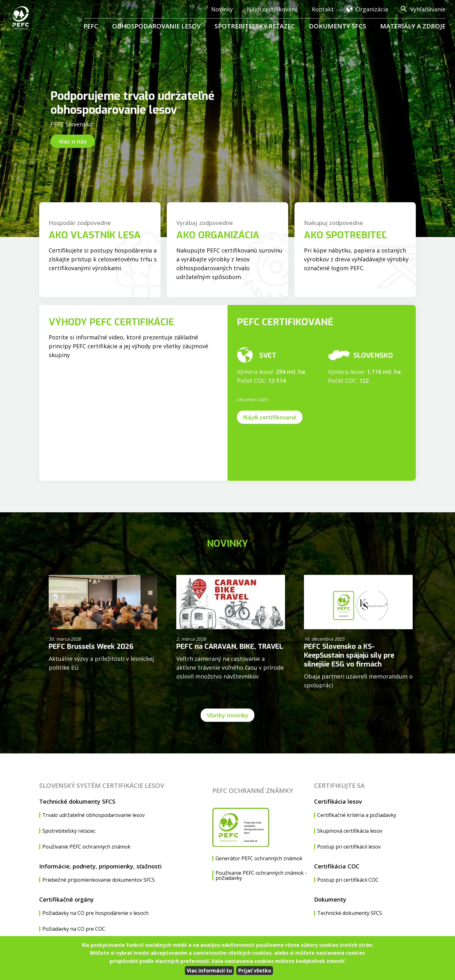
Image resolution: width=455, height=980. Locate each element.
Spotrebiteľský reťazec (255, 26)
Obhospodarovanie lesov (156, 26)
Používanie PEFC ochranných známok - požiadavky (261, 875)
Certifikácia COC (337, 866)
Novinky (222, 9)
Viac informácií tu (209, 971)
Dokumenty (330, 899)
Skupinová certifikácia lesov (350, 831)
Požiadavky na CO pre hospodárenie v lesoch (95, 913)
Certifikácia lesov (338, 801)
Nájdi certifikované (272, 9)
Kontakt (323, 9)
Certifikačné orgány (67, 899)
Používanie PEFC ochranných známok (86, 847)
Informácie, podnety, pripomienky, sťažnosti (100, 866)
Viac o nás (73, 141)
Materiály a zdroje (413, 26)
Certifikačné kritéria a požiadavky (357, 815)
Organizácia (372, 9)
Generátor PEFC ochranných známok (259, 858)
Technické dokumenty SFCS (77, 801)
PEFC (91, 26)
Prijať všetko (255, 971)
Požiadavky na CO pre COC (74, 929)
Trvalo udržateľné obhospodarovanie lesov (94, 815)
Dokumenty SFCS (338, 26)
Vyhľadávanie (428, 9)
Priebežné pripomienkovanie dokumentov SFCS (99, 880)
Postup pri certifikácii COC (348, 880)
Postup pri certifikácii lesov (349, 847)
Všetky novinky (227, 715)
